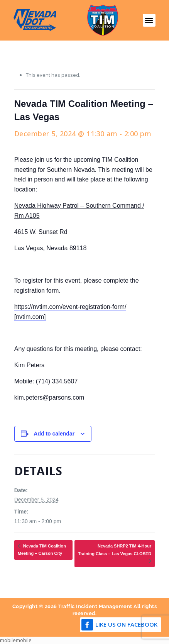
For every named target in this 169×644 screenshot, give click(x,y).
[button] (149, 20)
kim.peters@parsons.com (49, 397)
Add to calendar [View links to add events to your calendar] (54, 434)
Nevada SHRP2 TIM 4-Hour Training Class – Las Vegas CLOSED (115, 550)
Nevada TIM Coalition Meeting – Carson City (42, 550)
